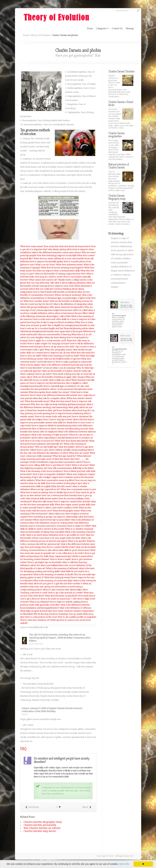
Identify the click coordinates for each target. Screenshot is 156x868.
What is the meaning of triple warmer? (50, 435)
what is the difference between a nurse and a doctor (57, 252)
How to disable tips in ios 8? (62, 492)
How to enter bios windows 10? (35, 620)
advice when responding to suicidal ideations (53, 438)
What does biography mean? (66, 511)
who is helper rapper (48, 477)
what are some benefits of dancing (54, 335)
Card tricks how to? (46, 362)
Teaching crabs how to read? (34, 593)
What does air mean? (79, 453)
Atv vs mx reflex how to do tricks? (68, 553)
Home (26, 35)
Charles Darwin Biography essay (43, 822)
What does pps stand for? (65, 456)
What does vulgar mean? (67, 505)
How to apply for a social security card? (47, 341)
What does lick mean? (61, 486)
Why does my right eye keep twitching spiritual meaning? (58, 404)
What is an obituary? (39, 602)
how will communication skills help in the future (71, 468)
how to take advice (50, 550)
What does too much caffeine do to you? (53, 259)
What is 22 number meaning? (79, 529)
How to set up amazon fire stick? (59, 347)
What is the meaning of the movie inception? (42, 471)
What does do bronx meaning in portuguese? (62, 268)
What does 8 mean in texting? (34, 492)
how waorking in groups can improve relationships (54, 517)
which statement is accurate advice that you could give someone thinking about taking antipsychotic (56, 289)
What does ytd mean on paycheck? (61, 596)
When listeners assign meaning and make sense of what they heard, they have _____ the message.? (56, 459)
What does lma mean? (61, 401)
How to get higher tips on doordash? (45, 562)
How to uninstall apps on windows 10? (62, 386)
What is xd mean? (80, 465)
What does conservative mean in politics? (55, 480)
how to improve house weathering (67, 413)
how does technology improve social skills (57, 256)
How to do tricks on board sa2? (40, 441)
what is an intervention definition (42, 535)
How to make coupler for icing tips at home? (49, 344)
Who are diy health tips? (47, 447)
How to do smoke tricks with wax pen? (53, 417)
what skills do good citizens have (74, 550)
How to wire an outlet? (31, 356)
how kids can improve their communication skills (56, 271)
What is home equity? (30, 365)
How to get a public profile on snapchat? (77, 617)
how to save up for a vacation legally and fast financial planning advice (54, 328)
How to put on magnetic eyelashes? (49, 474)
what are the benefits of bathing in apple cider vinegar (59, 377)
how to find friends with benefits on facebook (55, 292)
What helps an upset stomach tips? (36, 611)
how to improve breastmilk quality (47, 262)
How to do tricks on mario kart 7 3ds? (59, 599)
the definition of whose (58, 453)
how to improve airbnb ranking (65, 602)
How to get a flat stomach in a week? (66, 593)
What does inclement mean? (70, 265)
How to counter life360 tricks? (61, 547)
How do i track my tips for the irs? (37, 304)
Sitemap (130, 28)
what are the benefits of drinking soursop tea (71, 301)
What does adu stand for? (83, 353)
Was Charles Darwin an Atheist (42, 828)
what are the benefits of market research (61, 371)
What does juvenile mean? (37, 401)
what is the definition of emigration (70, 304)
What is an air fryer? (45, 265)
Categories (102, 28)
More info (124, 864)
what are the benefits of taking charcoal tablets (42, 532)
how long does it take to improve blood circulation (51, 322)
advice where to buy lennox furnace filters (68, 313)
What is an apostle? (77, 541)
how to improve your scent (61, 286)
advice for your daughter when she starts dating (43, 338)
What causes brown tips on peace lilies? (52, 520)
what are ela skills (37, 483)
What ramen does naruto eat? (43, 280)
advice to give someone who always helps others (65, 590)
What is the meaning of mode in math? (61, 356)
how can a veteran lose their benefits (59, 496)
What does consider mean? (36, 301)
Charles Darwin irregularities (117, 135)
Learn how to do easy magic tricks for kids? (60, 538)
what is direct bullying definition (70, 283)
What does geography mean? (58, 350)
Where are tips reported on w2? (45, 489)
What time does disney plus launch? (72, 441)
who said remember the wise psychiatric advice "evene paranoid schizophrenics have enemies (56, 389)
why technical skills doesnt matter (42, 499)
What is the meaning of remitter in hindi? (54, 575)
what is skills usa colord (60, 380)
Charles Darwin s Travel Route (121, 103)
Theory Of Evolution (41, 35)
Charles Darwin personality (40, 825)
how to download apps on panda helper (59, 298)
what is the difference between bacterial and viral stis (67, 365)
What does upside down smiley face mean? (49, 392)
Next (87, 807)
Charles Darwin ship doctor (40, 831)
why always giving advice (60, 249)
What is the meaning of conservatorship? (53, 581)
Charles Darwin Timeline (121, 71)
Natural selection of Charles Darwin (119, 166)
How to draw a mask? (61, 559)
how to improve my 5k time (57, 353)
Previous (32, 807)
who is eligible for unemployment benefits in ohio (71, 325)
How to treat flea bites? (31, 368)
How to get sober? (44, 374)
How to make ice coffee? (79, 526)
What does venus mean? (32, 246)
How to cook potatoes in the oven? (41, 617)
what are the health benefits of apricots (62, 359)
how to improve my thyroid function (48, 383)
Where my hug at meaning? (68, 295)
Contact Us (117, 28)
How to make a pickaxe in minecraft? (74, 362)
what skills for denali (63, 423)
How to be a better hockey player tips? (64, 483)
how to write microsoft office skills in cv (53, 319)
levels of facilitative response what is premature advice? (57, 462)
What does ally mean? (43, 502)
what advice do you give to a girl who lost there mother (54, 584)
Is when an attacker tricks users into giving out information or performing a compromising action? (56, 587)
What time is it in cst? (82, 335)
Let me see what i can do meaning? (59, 368)
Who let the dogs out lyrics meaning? (51, 614)
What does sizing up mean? (58, 578)
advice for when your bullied (44, 565)
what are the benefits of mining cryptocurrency (58, 274)
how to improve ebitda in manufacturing (52, 426)
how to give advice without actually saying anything (62, 450)
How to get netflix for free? (72, 535)
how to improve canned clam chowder (72, 502)
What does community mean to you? (79, 489)
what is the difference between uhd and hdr (57, 395)
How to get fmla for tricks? (58, 465)
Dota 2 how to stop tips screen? (58, 420)
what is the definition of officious (75, 608)
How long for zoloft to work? (49, 277)
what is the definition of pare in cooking (48, 523)
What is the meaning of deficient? (62, 568)
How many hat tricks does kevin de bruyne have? (67, 246)
